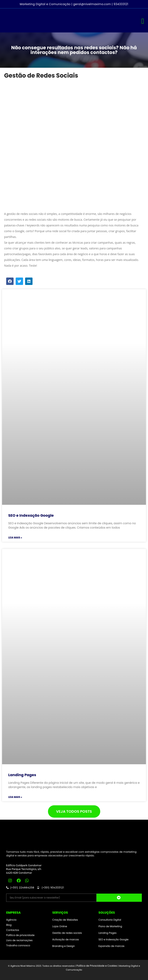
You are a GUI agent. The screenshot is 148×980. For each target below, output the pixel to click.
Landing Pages (22, 775)
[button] (143, 21)
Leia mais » (15, 538)
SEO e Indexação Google (31, 515)
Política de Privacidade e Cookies (97, 966)
